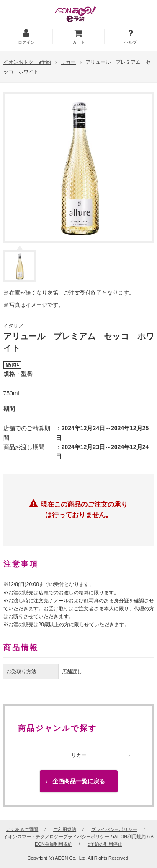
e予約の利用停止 (105, 844)
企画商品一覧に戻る (79, 781)
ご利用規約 (65, 829)
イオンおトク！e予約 (27, 62)
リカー (68, 62)
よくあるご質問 (22, 829)
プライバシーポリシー (114, 829)
